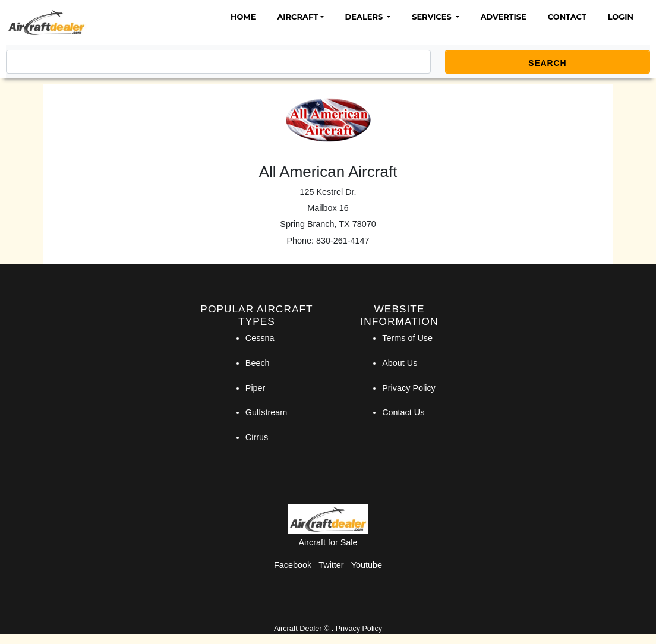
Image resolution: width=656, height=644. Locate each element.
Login (621, 17)
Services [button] (433, 17)
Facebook (293, 565)
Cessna (260, 338)
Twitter (331, 565)
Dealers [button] (365, 17)
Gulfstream (266, 412)
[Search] (218, 62)
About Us (400, 363)
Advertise (504, 17)
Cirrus (257, 437)
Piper (256, 388)
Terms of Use (407, 338)
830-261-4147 (343, 241)
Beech (258, 363)
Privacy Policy (409, 388)
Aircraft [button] (297, 17)
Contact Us (403, 412)
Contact (567, 17)
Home (243, 17)
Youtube (367, 565)
